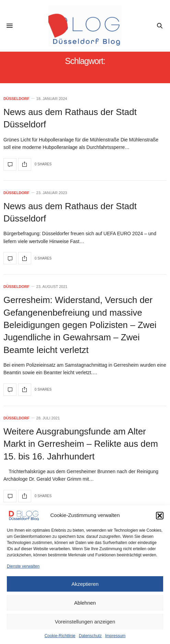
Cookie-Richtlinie (60, 636)
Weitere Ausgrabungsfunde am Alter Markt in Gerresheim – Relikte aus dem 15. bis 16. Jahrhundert (81, 444)
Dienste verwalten (23, 566)
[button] (160, 516)
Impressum (115, 636)
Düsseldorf (16, 99)
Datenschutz (90, 636)
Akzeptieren (85, 584)
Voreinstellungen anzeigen (85, 622)
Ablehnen (85, 603)
